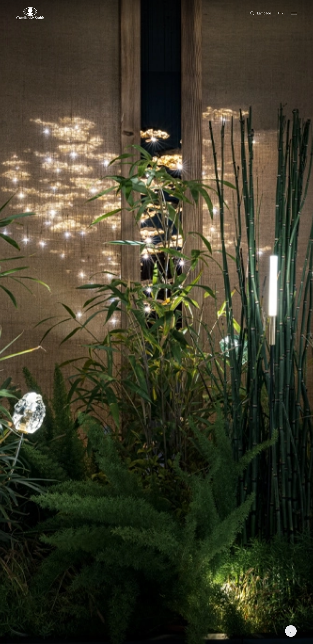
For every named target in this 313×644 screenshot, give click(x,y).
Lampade (261, 13)
